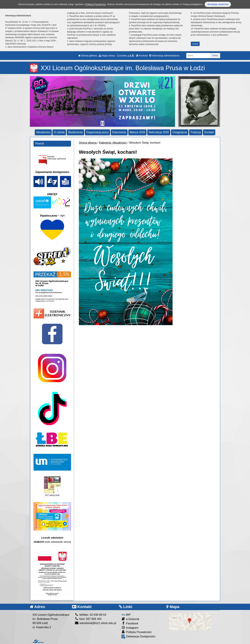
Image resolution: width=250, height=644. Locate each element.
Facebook (130, 623)
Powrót (40, 144)
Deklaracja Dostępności (138, 637)
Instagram (130, 628)
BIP (126, 615)
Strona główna (87, 56)
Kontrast (142, 56)
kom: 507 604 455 (88, 619)
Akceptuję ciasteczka (218, 4)
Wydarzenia (75, 132)
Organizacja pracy (97, 132)
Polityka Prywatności (136, 632)
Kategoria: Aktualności (113, 143)
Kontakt (209, 132)
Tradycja (196, 132)
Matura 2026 (137, 132)
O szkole (59, 132)
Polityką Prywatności (96, 4)
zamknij (195, 44)
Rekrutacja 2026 (159, 132)
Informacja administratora (164, 56)
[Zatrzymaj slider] (102, 123)
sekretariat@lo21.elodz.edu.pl (95, 623)
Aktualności (43, 132)
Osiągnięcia (180, 132)
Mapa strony (107, 56)
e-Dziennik (130, 619)
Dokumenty (119, 132)
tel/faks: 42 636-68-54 (90, 615)
